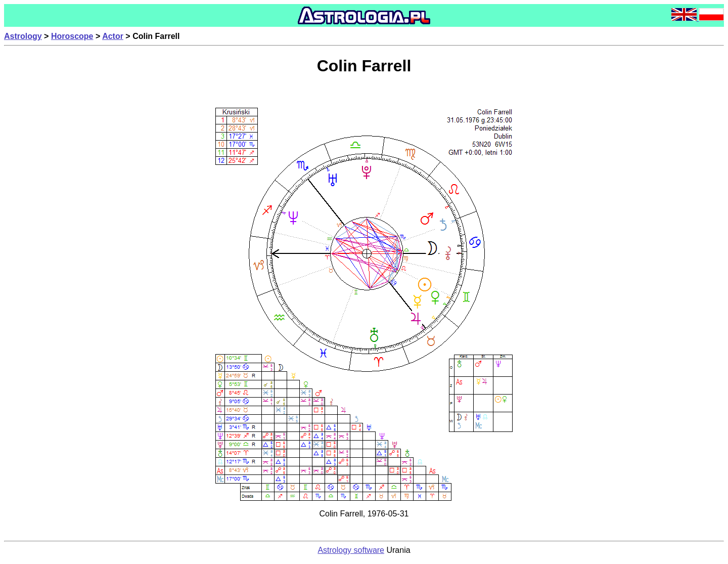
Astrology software (351, 550)
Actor (113, 36)
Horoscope (72, 36)
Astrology (23, 36)
